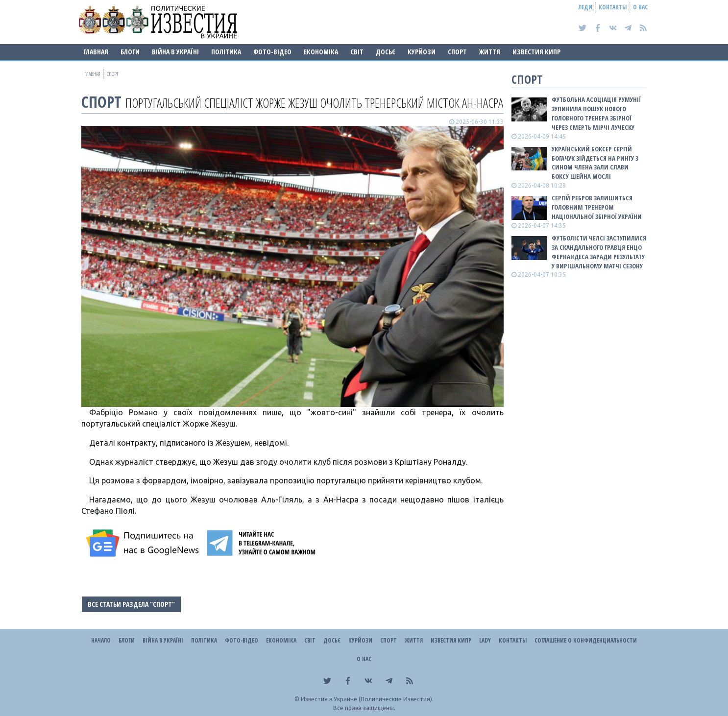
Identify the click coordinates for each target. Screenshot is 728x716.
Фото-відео (272, 52)
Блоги (130, 52)
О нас (640, 7)
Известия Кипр (536, 52)
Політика (226, 52)
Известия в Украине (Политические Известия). (367, 699)
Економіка (321, 52)
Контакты (613, 7)
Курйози (422, 52)
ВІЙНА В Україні (175, 52)
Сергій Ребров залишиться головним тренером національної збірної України (597, 207)
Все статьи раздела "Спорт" (131, 604)
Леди (585, 7)
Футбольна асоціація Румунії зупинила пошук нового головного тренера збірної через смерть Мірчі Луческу (596, 113)
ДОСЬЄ (386, 52)
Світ (357, 52)
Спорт (457, 52)
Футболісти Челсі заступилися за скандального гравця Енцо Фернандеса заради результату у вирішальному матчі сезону (599, 252)
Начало (101, 640)
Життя (490, 52)
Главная (96, 52)
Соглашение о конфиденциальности (586, 640)
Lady (485, 640)
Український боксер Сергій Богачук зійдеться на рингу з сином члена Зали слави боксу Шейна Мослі (595, 163)
